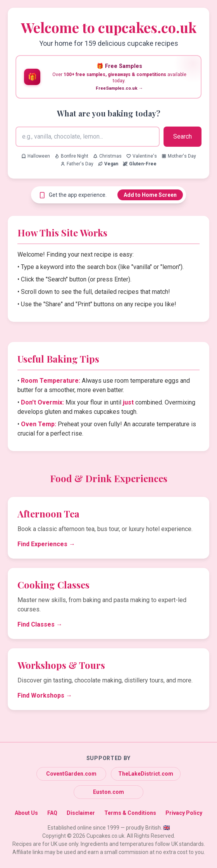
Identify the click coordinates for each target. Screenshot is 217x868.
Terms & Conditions (130, 813)
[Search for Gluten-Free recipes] (140, 164)
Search (183, 136)
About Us (26, 813)
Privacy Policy (184, 813)
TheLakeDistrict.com (146, 774)
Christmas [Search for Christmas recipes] (107, 156)
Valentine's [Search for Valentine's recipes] (142, 156)
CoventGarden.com (71, 774)
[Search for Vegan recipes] (108, 164)
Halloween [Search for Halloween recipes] (36, 156)
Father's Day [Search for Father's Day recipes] (77, 164)
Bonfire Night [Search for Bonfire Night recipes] (71, 156)
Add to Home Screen (150, 195)
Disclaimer (81, 813)
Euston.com (108, 792)
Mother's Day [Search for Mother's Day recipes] (179, 156)
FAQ (52, 813)
